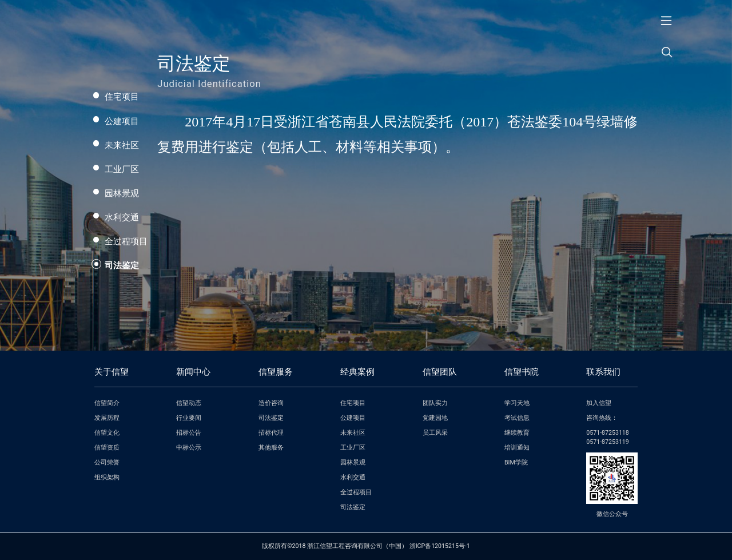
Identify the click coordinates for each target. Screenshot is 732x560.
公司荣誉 (107, 462)
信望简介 (107, 403)
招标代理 (271, 433)
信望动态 (189, 403)
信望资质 (107, 448)
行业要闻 (189, 418)
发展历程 (107, 418)
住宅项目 (122, 97)
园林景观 (122, 193)
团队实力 (435, 403)
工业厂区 (122, 169)
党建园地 (435, 418)
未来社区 (122, 145)
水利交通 (122, 217)
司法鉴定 (122, 265)
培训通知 (517, 448)
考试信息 (517, 418)
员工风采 (435, 433)
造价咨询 (271, 403)
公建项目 (122, 121)
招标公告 (189, 433)
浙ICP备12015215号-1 (440, 546)
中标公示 (189, 448)
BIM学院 (516, 462)
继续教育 (517, 433)
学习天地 (517, 403)
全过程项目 (126, 241)
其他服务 (271, 448)
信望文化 (107, 433)
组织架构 (107, 477)
